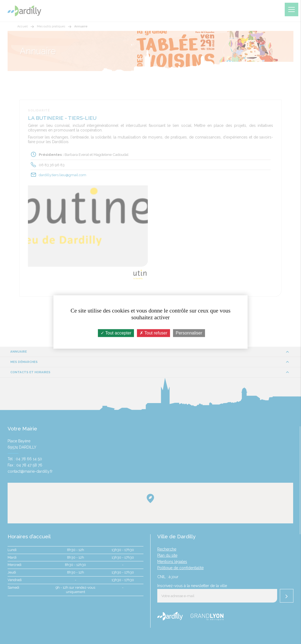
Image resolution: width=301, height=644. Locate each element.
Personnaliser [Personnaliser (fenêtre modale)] (189, 333)
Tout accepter (116, 333)
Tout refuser (153, 333)
